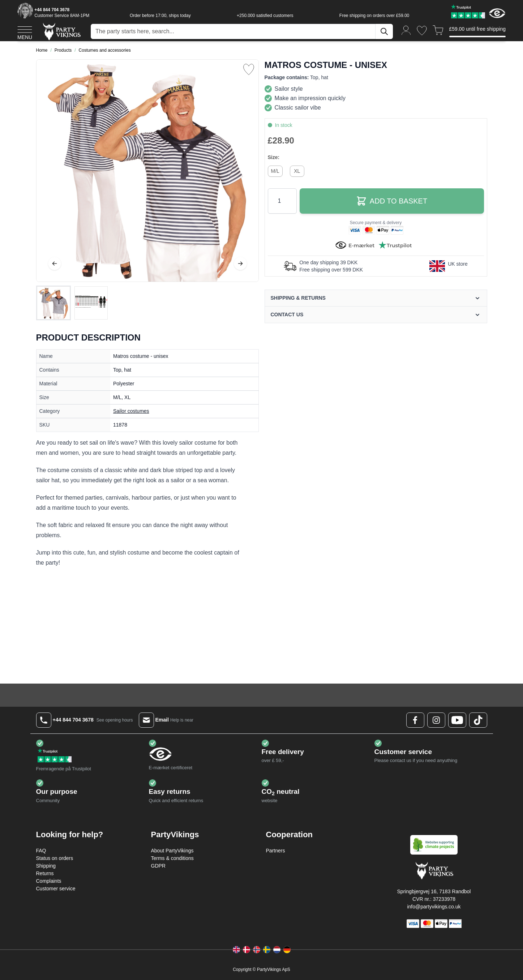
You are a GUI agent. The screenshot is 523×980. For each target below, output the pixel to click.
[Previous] (55, 264)
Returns (45, 873)
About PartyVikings (172, 851)
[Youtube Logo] (457, 720)
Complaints (49, 881)
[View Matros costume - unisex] (53, 303)
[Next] (240, 264)
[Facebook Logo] (415, 720)
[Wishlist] (422, 31)
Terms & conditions (172, 858)
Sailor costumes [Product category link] (131, 411)
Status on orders (55, 858)
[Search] (384, 31)
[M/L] (275, 170)
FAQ (41, 851)
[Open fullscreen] (147, 171)
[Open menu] (25, 32)
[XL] (297, 170)
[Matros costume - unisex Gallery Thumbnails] (72, 303)
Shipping (46, 866)
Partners (276, 851)
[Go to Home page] (61, 31)
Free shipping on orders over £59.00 (374, 16)
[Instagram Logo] (436, 720)
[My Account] (406, 30)
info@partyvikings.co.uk (434, 907)
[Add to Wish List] (249, 69)
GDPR (158, 866)
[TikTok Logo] (478, 720)
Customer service (56, 889)
